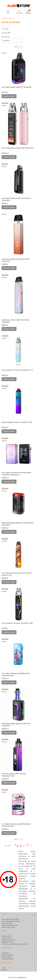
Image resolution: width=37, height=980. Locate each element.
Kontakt (4, 970)
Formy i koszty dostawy (10, 925)
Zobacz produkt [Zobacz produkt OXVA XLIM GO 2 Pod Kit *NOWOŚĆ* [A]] (9, 379)
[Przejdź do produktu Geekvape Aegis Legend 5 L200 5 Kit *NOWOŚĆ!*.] (18, 705)
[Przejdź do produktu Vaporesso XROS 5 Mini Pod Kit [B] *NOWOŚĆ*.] (18, 296)
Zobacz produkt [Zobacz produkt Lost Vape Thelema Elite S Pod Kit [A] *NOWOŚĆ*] (9, 207)
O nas (4, 968)
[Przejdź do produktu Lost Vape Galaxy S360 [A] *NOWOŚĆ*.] (18, 68)
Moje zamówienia (8, 955)
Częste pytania (7, 938)
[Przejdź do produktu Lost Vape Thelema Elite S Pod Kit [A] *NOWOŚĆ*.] (18, 179)
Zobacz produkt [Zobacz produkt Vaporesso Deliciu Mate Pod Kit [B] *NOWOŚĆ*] (9, 268)
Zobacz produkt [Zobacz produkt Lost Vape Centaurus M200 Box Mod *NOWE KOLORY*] (9, 833)
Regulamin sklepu (8, 942)
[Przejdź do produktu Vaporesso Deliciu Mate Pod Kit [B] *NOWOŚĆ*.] (18, 235)
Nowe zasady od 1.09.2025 (10, 919)
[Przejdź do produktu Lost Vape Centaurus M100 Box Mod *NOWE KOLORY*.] (18, 654)
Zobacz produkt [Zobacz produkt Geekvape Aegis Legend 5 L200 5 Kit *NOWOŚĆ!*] (9, 733)
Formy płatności (7, 923)
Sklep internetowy (16, 977)
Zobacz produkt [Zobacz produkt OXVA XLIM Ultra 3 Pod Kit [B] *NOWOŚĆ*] (9, 157)
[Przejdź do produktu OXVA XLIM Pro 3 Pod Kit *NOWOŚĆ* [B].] (18, 604)
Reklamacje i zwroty (8, 927)
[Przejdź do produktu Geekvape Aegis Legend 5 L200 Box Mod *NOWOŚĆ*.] (18, 504)
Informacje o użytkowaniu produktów (14, 944)
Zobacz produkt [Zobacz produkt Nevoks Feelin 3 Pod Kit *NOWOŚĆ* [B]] (9, 431)
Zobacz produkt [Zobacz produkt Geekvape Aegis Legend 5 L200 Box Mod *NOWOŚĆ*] (9, 532)
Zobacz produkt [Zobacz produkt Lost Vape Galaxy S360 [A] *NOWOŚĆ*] (9, 96)
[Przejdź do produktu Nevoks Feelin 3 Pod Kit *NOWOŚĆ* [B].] (18, 402)
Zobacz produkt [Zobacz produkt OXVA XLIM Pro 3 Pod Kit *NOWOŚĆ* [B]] (9, 632)
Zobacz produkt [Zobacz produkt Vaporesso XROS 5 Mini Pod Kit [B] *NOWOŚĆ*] (9, 329)
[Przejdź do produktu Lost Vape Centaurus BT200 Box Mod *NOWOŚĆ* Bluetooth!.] (18, 454)
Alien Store (8, 18)
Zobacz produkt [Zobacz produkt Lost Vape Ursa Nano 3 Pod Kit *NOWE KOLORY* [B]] (9, 582)
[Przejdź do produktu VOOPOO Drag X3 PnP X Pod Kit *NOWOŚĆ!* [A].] (18, 755)
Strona (16, 47)
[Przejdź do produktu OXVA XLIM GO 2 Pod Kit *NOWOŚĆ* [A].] (18, 351)
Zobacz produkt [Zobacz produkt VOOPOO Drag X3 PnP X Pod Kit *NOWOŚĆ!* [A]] (9, 783)
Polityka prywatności (9, 940)
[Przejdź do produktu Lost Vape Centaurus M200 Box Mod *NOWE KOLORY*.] (18, 805)
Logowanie (5, 953)
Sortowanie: (6, 37)
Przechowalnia (7, 957)
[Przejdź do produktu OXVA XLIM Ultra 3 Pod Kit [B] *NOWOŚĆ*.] (18, 124)
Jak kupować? (6, 936)
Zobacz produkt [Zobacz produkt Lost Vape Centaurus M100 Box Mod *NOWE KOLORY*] (9, 682)
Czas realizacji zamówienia (11, 921)
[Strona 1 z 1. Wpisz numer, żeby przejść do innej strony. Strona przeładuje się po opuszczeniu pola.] (20, 47)
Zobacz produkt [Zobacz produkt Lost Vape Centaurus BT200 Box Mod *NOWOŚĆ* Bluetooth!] (9, 482)
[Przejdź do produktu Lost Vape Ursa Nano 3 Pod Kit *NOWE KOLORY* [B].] (18, 554)
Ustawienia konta (7, 959)
